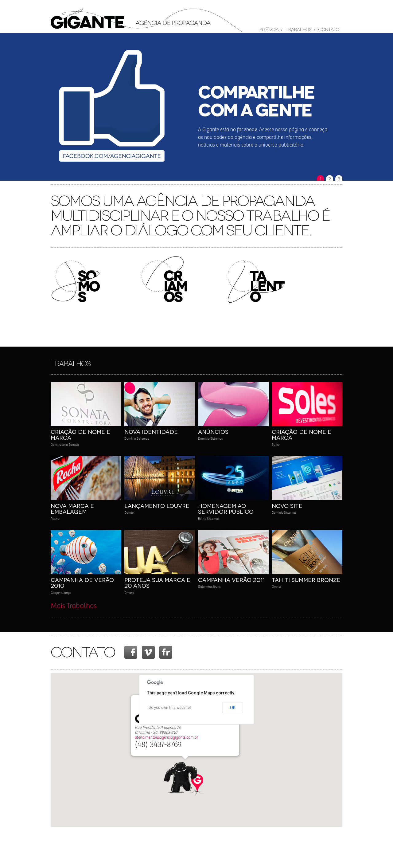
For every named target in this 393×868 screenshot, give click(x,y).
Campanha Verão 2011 (231, 579)
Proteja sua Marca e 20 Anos (157, 583)
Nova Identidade (151, 431)
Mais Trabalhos (74, 606)
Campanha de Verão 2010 (82, 583)
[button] (185, 780)
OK (233, 708)
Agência (269, 29)
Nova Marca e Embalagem (72, 509)
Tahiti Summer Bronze (306, 579)
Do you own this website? (170, 708)
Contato (329, 29)
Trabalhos (298, 29)
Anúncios (213, 431)
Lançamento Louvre (157, 505)
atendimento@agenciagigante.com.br (166, 737)
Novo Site (287, 505)
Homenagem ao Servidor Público (226, 509)
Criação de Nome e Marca (80, 434)
